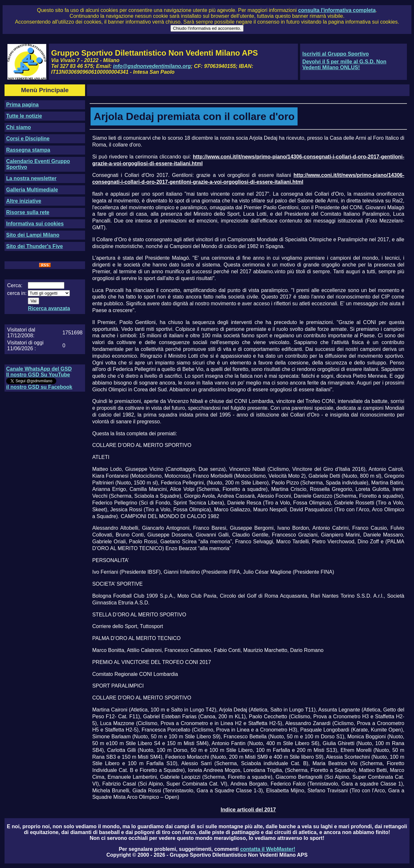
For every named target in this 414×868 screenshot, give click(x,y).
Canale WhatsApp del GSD (39, 369)
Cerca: (15, 285)
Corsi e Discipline (28, 139)
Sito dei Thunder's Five (34, 246)
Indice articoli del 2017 (248, 810)
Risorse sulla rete (28, 212)
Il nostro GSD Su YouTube (38, 375)
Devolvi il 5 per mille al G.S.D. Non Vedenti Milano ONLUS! (344, 65)
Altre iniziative (24, 201)
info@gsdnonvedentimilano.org (152, 66)
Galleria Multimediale (32, 190)
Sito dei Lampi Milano (33, 235)
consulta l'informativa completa (337, 10)
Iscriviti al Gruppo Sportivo (336, 54)
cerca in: (17, 293)
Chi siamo (18, 127)
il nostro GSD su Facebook (39, 387)
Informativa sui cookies (35, 224)
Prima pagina (22, 105)
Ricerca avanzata (49, 308)
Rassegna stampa (28, 150)
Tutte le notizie (24, 116)
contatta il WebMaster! (267, 849)
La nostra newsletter (31, 178)
